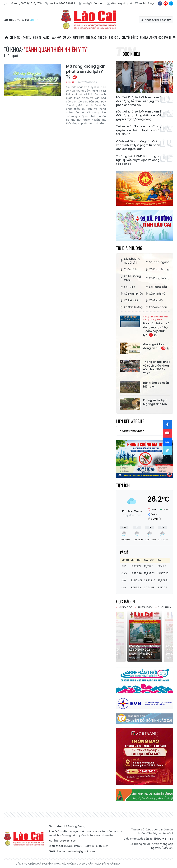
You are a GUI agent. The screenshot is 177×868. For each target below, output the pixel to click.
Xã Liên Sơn (130, 300)
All (174, 37)
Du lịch (67, 37)
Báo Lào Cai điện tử (88, 20)
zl (171, 3)
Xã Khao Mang (157, 269)
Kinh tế (37, 37)
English (143, 3)
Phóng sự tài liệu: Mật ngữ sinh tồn (155, 402)
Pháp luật (79, 37)
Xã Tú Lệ (127, 287)
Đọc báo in (165, 37)
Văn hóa (57, 37)
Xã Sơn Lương (131, 307)
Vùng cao (126, 607)
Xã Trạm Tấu (156, 287)
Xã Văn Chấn (156, 307)
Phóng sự (115, 37)
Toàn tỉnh (128, 269)
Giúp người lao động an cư (156, 346)
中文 (152, 3)
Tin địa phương (129, 248)
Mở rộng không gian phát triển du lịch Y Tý (86, 72)
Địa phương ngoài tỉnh (130, 261)
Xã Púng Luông (157, 278)
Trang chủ (6, 37)
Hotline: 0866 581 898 (60, 4)
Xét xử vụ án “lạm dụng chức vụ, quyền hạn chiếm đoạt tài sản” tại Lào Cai (139, 130)
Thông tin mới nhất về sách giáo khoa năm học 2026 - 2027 (156, 368)
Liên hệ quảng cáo (120, 4)
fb (160, 3)
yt (166, 3)
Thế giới (103, 37)
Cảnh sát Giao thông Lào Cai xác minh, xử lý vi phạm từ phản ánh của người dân (138, 145)
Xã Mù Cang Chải (130, 278)
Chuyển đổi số (130, 37)
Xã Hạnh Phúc (131, 294)
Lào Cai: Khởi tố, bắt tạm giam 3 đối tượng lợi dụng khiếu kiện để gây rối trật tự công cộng (139, 115)
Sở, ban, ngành (157, 262)
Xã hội (46, 37)
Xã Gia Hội (154, 300)
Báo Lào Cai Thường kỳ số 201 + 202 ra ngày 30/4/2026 (144, 650)
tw (167, 451)
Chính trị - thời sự (21, 37)
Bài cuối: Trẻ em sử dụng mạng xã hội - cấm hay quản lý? (156, 326)
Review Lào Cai (148, 37)
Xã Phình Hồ (155, 294)
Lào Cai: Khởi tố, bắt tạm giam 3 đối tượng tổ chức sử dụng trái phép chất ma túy (139, 101)
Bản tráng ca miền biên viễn (156, 385)
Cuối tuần (165, 607)
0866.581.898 (68, 841)
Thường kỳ (145, 607)
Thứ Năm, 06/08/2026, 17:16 (23, 4)
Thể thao (91, 37)
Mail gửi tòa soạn (91, 4)
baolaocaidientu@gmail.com (76, 851)
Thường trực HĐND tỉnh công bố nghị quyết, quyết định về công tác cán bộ (138, 160)
